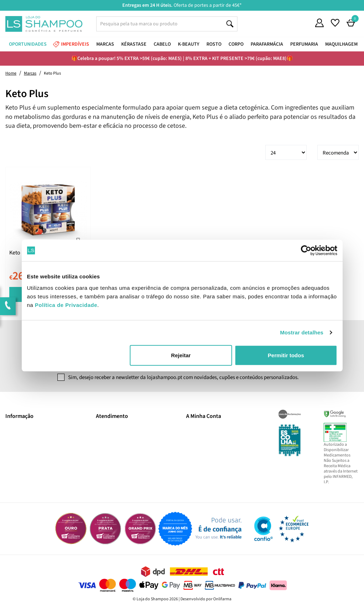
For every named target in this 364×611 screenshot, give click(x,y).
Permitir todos (286, 355)
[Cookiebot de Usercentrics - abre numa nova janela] (306, 251)
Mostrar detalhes (302, 332)
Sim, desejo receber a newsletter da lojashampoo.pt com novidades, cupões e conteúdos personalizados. (183, 377)
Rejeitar (181, 355)
